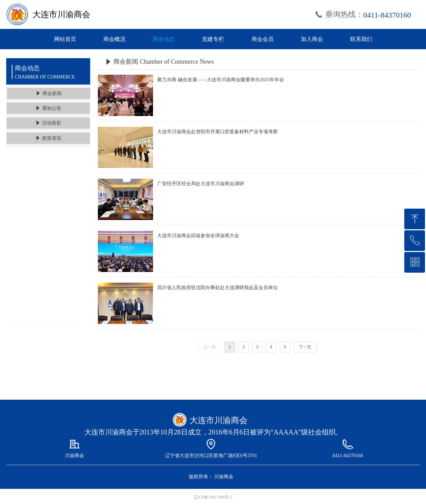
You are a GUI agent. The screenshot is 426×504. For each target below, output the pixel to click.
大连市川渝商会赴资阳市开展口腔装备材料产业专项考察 (217, 132)
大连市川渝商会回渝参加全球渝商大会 (198, 236)
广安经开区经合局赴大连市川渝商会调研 (201, 184)
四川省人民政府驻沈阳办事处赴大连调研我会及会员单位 (217, 288)
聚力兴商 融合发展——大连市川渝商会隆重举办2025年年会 (221, 80)
